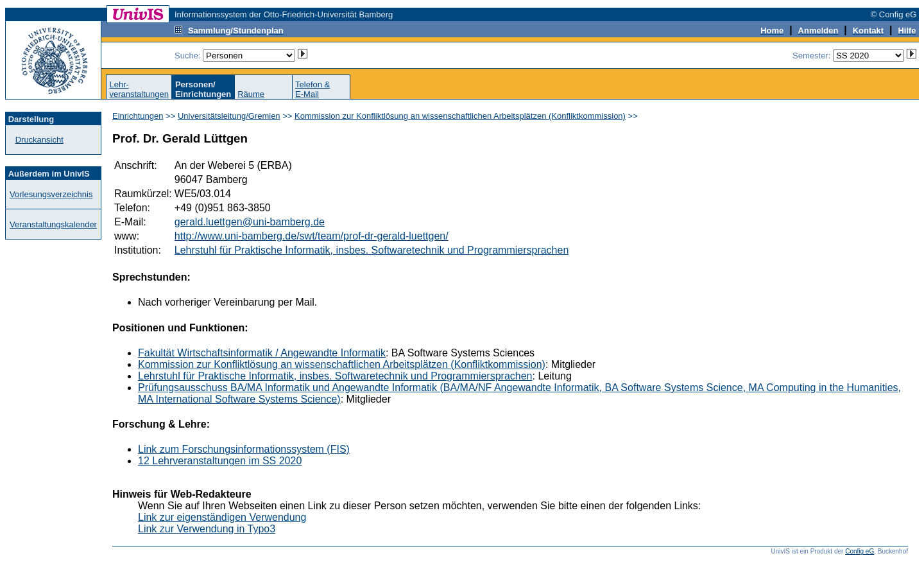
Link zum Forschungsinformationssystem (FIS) (244, 449)
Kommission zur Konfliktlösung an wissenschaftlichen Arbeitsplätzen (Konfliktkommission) (460, 116)
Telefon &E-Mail (312, 89)
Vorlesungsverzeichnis (51, 194)
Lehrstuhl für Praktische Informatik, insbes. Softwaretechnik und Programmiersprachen (372, 250)
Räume (251, 94)
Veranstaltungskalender (53, 224)
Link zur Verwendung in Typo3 (207, 529)
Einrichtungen (138, 116)
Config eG (860, 551)
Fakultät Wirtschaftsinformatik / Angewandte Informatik (262, 353)
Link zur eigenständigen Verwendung (222, 517)
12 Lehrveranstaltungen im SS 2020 (220, 461)
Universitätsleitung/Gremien (229, 116)
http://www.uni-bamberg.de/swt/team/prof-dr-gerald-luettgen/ (312, 236)
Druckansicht (39, 140)
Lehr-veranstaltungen (139, 89)
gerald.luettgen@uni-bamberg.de (250, 222)
